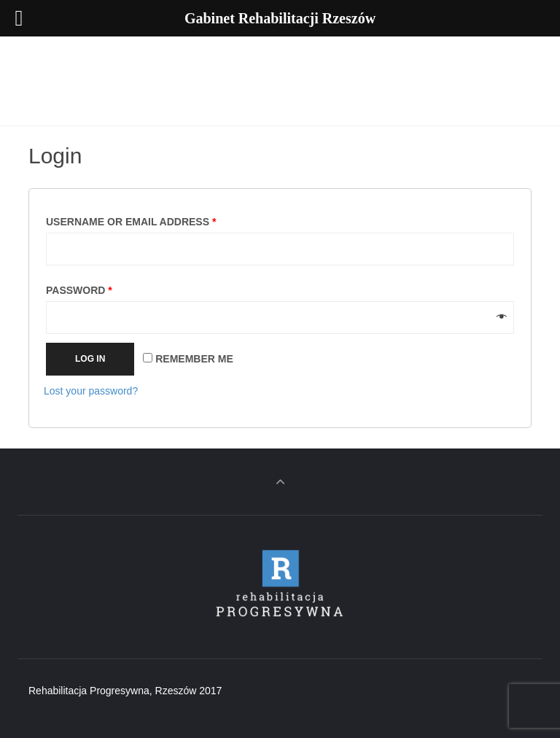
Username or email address (131, 222)
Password (79, 290)
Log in (90, 359)
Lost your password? (91, 391)
